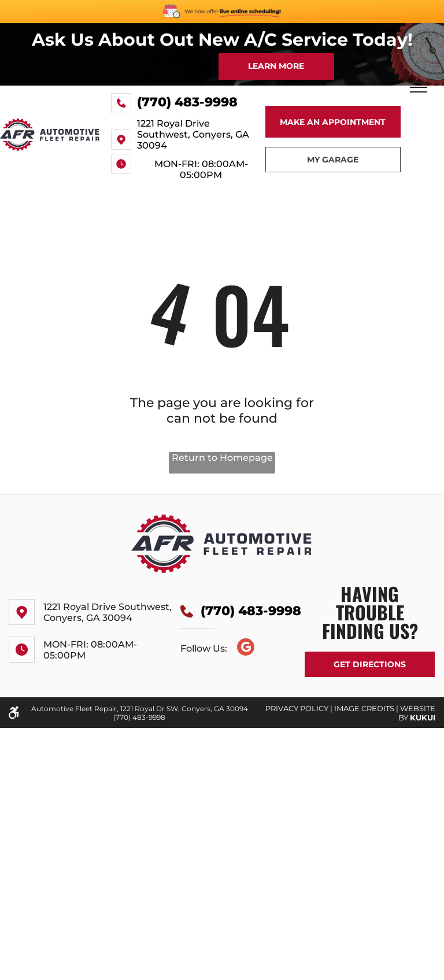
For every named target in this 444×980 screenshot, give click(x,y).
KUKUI (423, 718)
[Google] (246, 648)
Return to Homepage (222, 458)
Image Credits (364, 708)
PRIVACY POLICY (297, 708)
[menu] (419, 87)
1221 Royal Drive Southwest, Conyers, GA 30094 (193, 134)
